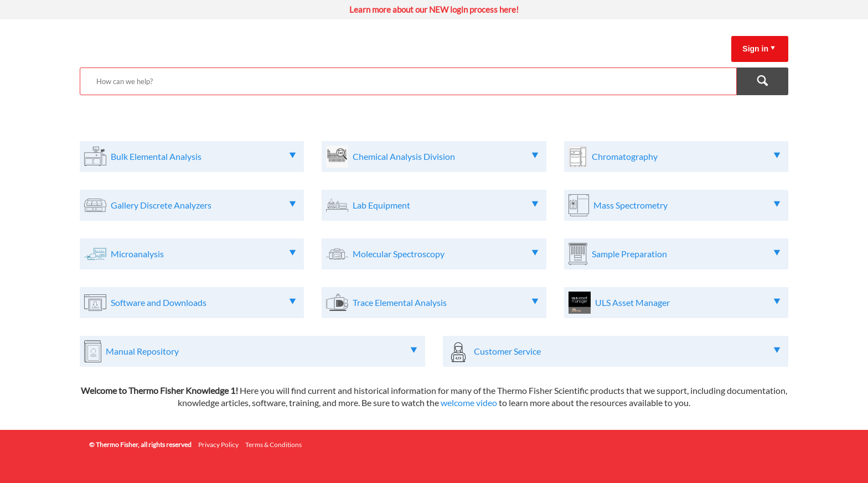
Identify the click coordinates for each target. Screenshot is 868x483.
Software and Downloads (159, 302)
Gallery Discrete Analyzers (161, 205)
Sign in (755, 49)
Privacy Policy (218, 445)
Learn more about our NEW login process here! (434, 9)
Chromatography (625, 156)
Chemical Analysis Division (404, 156)
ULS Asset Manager (632, 302)
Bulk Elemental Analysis (156, 156)
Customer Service (507, 351)
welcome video (469, 402)
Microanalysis (137, 254)
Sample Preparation (629, 254)
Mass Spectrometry (631, 205)
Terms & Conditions (273, 445)
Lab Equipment (381, 205)
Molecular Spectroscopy (399, 254)
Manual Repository (142, 351)
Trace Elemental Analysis (400, 302)
